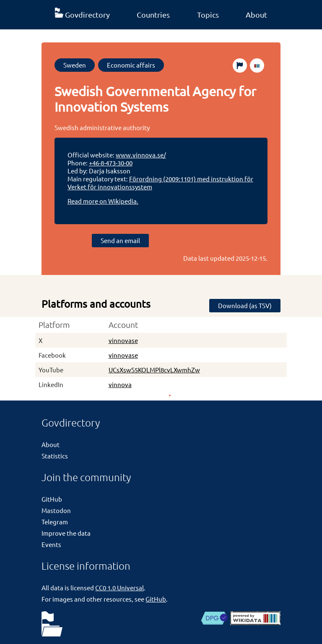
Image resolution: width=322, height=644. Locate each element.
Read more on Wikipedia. (103, 201)
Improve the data (66, 533)
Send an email (120, 240)
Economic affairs (131, 65)
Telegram (55, 522)
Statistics (55, 456)
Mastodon (56, 510)
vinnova (120, 384)
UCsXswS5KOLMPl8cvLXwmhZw (154, 370)
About (256, 14)
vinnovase (123, 340)
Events (51, 544)
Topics (208, 14)
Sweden (75, 65)
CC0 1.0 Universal (119, 588)
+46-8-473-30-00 (111, 163)
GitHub (52, 499)
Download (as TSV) (245, 305)
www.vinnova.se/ (141, 155)
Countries (153, 14)
